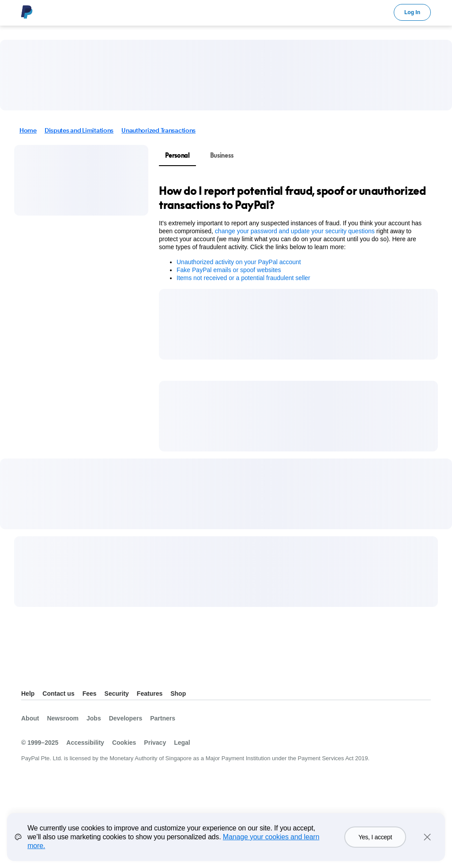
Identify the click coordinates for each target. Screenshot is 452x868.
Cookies (124, 743)
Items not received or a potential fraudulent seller (243, 278)
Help (28, 694)
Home (28, 130)
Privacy (155, 743)
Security (117, 694)
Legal (182, 743)
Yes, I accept (375, 844)
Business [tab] (222, 155)
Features (150, 694)
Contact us (58, 694)
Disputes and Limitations (79, 130)
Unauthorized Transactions (158, 130)
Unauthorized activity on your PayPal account (239, 262)
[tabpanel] (293, 233)
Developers (126, 718)
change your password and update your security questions (295, 231)
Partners (163, 718)
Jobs (94, 718)
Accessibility (85, 743)
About (30, 718)
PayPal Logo (27, 12)
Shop (178, 694)
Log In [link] (412, 12)
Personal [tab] (177, 155)
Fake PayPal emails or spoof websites (229, 270)
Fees (90, 694)
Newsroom (63, 718)
